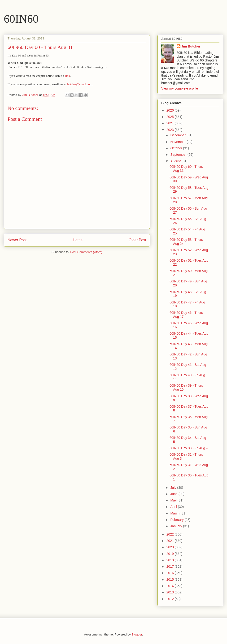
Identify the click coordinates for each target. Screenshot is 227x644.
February (177, 520)
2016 (171, 573)
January (177, 526)
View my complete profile (180, 88)
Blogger (137, 634)
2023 (171, 130)
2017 (171, 566)
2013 (171, 592)
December (178, 135)
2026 (171, 110)
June (174, 494)
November (178, 142)
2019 (171, 554)
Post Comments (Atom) (86, 252)
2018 (171, 560)
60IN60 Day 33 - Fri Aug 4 (189, 448)
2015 (171, 579)
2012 (171, 599)
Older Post (137, 240)
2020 (171, 547)
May (174, 500)
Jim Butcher (191, 46)
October (177, 148)
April (174, 507)
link (68, 76)
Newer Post (17, 240)
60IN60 (21, 19)
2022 (171, 534)
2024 (171, 123)
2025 (171, 117)
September (179, 155)
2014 (171, 586)
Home (78, 240)
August (176, 161)
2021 (171, 541)
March (175, 513)
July (174, 488)
